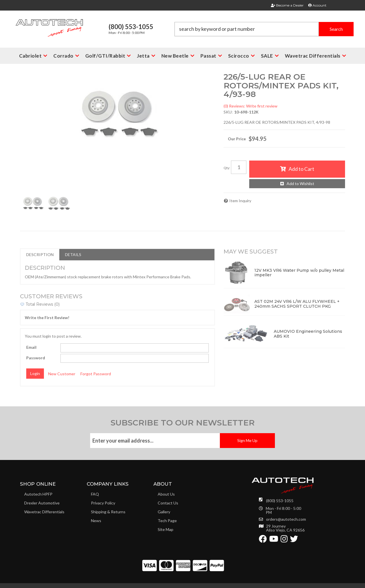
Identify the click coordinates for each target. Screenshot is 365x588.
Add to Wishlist (300, 184)
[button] (264, 29)
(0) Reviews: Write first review (251, 106)
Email (31, 347)
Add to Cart (301, 169)
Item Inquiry (240, 201)
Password (36, 358)
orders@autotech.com (286, 519)
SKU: (228, 112)
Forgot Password (96, 374)
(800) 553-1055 (280, 501)
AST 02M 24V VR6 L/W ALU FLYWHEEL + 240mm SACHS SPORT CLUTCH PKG (297, 304)
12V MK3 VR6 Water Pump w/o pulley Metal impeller (299, 273)
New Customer (62, 374)
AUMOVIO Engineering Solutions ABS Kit (308, 334)
